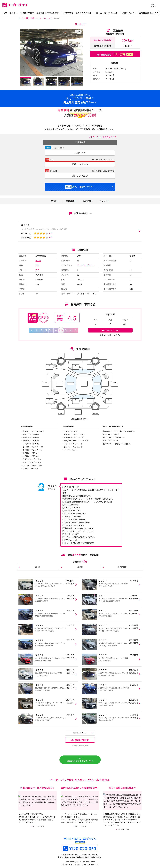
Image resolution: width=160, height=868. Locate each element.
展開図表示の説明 (79, 419)
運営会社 (31, 853)
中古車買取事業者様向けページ (101, 853)
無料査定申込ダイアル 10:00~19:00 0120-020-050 (132, 5)
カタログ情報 (66, 837)
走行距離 (53, 171)
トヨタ (38, 261)
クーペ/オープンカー (86, 265)
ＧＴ (37, 270)
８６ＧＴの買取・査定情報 (30, 829)
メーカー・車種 (58, 148)
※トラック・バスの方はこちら (103, 137)
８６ (37, 265)
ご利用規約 (42, 853)
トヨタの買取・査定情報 (113, 829)
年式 (52, 159)
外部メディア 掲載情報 (125, 853)
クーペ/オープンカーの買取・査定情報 (36, 837)
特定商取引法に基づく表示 (76, 853)
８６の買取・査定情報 (70, 829)
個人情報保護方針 (56, 853)
